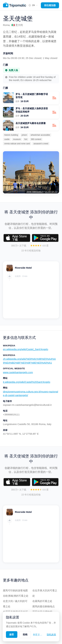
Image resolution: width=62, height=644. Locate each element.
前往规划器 (50, 5)
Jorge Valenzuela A (35, 192)
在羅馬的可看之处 (42, 601)
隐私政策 (51, 635)
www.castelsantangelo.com (18, 372)
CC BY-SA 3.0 (51, 192)
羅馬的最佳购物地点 (44, 606)
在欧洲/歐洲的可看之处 (16, 596)
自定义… (38, 635)
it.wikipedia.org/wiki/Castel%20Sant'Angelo (27, 382)
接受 (12, 635)
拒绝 (25, 635)
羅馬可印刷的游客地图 (15, 590)
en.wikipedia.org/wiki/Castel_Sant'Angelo (26, 349)
